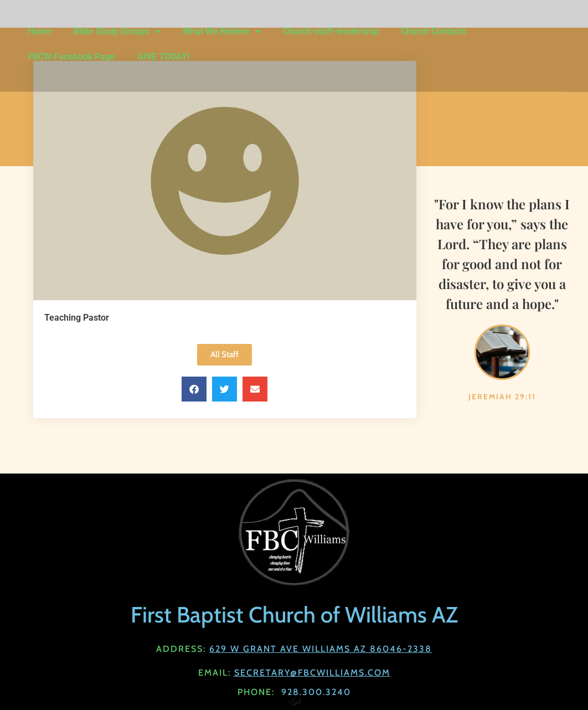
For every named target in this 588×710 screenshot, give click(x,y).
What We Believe (222, 22)
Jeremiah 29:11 (502, 397)
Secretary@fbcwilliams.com (312, 673)
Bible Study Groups (117, 22)
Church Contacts (434, 22)
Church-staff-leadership (331, 22)
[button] (194, 389)
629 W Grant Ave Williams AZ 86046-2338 (321, 649)
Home (40, 22)
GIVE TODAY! (163, 47)
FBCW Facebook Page (71, 47)
